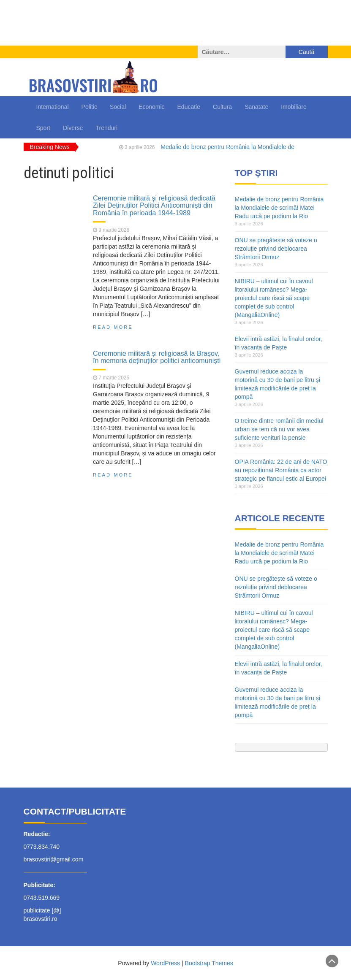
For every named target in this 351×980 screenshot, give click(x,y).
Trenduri (106, 128)
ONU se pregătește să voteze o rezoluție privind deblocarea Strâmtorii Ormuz (276, 249)
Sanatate (256, 107)
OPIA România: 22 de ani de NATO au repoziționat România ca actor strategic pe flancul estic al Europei (281, 470)
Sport (43, 128)
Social (118, 107)
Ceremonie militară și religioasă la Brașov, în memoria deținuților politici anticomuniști (157, 357)
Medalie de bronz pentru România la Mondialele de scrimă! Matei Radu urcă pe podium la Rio (279, 208)
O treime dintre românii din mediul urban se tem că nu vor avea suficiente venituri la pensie (279, 429)
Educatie (189, 107)
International (53, 107)
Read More (113, 327)
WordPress (165, 963)
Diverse (73, 128)
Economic (151, 107)
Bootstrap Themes (209, 963)
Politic (89, 107)
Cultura (222, 107)
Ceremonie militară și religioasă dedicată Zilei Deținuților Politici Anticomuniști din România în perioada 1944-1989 (154, 205)
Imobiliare (294, 107)
